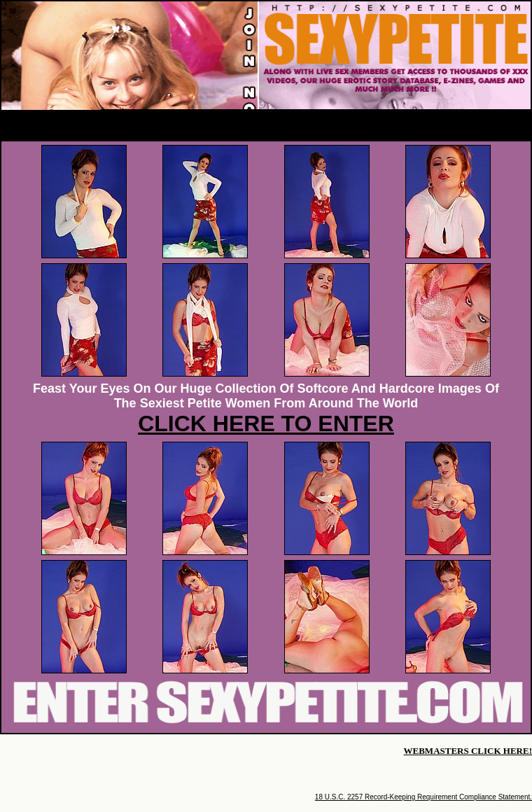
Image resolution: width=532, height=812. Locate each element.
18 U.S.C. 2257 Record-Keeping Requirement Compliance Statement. (423, 797)
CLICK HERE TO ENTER (266, 423)
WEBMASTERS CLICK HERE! (468, 751)
